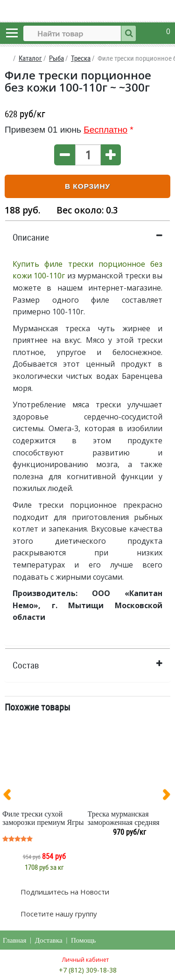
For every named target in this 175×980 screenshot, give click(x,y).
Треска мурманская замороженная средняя (124, 818)
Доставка (49, 940)
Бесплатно (105, 130)
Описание (31, 237)
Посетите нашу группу (58, 914)
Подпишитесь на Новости (64, 892)
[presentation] (11, 796)
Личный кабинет (85, 960)
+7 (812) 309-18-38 (88, 970)
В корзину (87, 186)
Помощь (83, 940)
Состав (26, 665)
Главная (14, 940)
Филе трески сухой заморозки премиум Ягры (43, 818)
